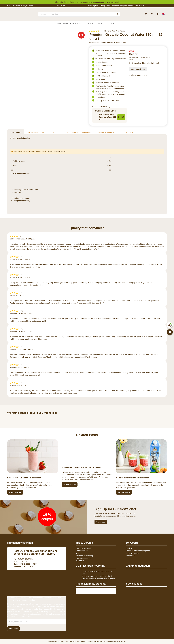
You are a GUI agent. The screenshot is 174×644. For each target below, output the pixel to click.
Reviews (127, 132)
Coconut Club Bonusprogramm (138, 551)
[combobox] (79, 14)
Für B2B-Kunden (133, 553)
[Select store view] (164, 14)
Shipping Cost (147, 58)
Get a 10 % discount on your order (20, 6)
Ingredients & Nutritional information (77, 132)
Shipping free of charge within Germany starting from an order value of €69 (116, 6)
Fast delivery (61, 6)
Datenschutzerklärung (84, 556)
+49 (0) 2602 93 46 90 (26, 564)
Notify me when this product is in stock (144, 63)
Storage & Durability (106, 132)
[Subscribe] (13, 629)
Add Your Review (119, 31)
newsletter (70, 2)
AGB (78, 553)
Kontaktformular (82, 551)
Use (53, 132)
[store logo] (16, 16)
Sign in (49, 151)
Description (16, 132)
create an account (60, 151)
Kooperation (131, 556)
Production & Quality (36, 132)
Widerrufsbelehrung (83, 558)
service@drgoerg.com (25, 566)
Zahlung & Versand (83, 548)
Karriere (129, 548)
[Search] (117, 14)
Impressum (80, 561)
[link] (158, 14)
